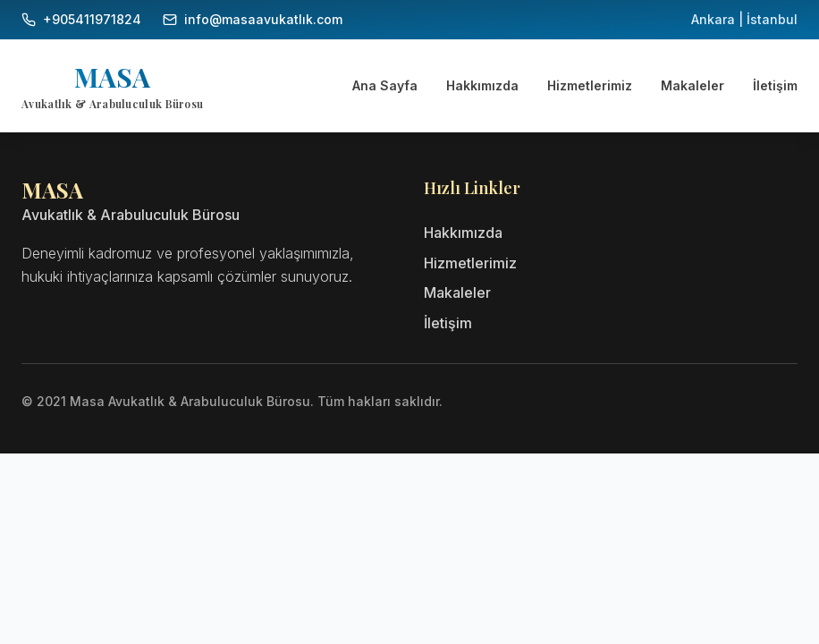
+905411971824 (92, 19)
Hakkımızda (482, 85)
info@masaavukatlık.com (263, 19)
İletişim (775, 85)
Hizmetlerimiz (590, 85)
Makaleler (692, 85)
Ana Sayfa (385, 85)
